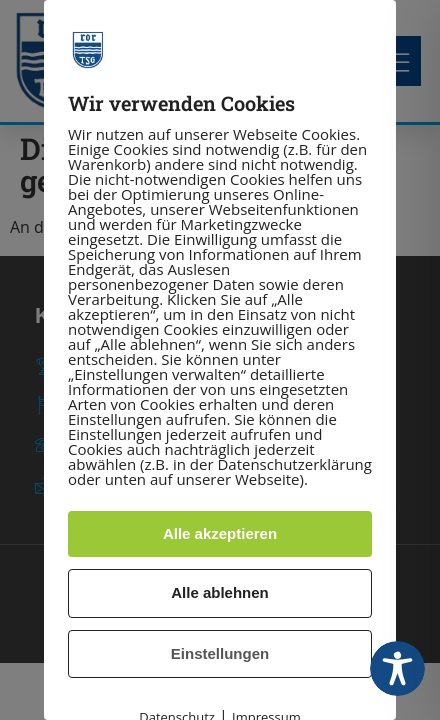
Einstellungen (220, 653)
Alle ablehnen (220, 592)
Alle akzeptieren (220, 533)
